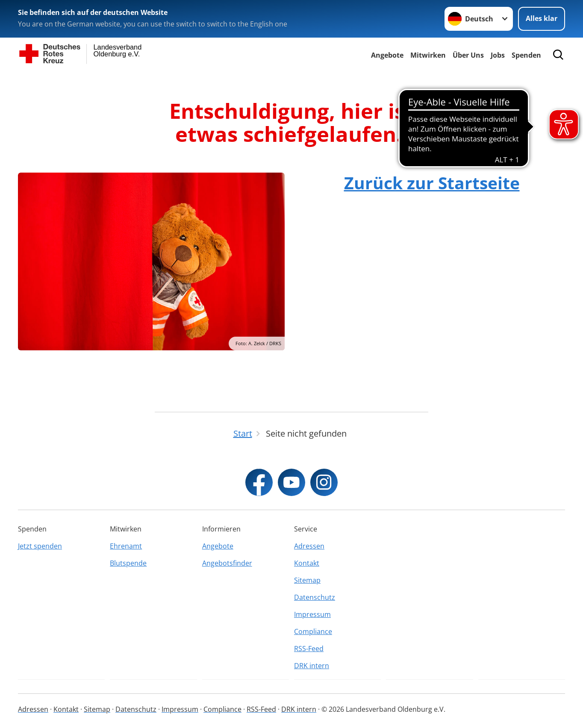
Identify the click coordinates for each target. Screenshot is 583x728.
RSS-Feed (309, 649)
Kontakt (307, 563)
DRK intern (312, 666)
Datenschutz (315, 597)
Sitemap (307, 580)
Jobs (498, 55)
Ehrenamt (126, 546)
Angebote (387, 55)
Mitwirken (428, 55)
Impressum (312, 614)
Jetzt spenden (40, 546)
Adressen (309, 546)
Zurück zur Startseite (432, 183)
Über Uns (468, 55)
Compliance (313, 631)
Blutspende (128, 563)
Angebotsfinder (227, 563)
